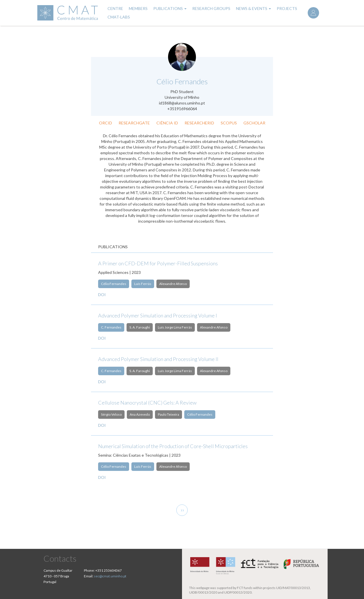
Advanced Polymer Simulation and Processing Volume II (158, 359)
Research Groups (211, 8)
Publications (170, 8)
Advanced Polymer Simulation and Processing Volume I (158, 315)
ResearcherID (199, 123)
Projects (287, 8)
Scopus (229, 123)
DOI (102, 295)
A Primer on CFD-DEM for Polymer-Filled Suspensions (158, 263)
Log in (313, 13)
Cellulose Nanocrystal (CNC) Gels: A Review (147, 403)
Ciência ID (167, 123)
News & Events (254, 8)
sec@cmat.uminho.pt (110, 576)
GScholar (254, 123)
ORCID (106, 123)
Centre (115, 8)
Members (138, 8)
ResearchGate (134, 123)
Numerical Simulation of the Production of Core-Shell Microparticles (173, 446)
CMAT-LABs (119, 17)
